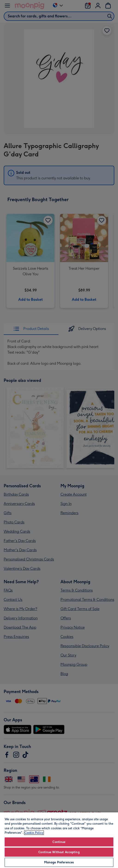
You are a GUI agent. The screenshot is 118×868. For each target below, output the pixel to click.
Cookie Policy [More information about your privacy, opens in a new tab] (34, 833)
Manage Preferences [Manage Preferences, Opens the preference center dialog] (59, 862)
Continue (59, 842)
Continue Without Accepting (59, 852)
